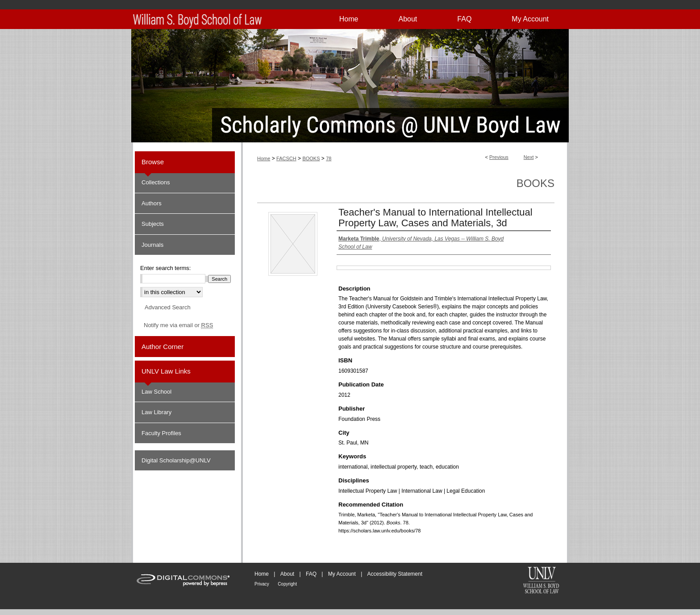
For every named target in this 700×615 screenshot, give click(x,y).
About (287, 574)
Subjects (153, 224)
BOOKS (311, 158)
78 (329, 158)
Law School (156, 392)
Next (529, 157)
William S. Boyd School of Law (541, 581)
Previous (499, 157)
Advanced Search (168, 307)
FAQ (311, 574)
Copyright (287, 584)
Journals (152, 245)
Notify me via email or (178, 325)
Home (264, 158)
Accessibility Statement (395, 574)
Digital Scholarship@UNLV (176, 460)
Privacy (262, 584)
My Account (342, 574)
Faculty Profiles (161, 433)
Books (535, 183)
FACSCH (286, 158)
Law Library (156, 412)
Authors (152, 203)
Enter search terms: (165, 268)
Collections (156, 182)
